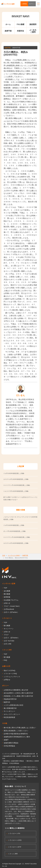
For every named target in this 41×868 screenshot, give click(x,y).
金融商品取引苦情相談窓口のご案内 (17, 737)
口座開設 (24, 4)
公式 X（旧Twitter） (11, 612)
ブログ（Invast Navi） (12, 606)
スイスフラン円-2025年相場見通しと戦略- (17, 537)
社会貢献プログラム (11, 600)
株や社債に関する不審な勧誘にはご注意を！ (20, 728)
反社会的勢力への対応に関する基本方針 (18, 693)
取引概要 (7, 626)
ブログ (6, 635)
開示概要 (7, 594)
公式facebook (9, 609)
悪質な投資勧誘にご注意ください (16, 731)
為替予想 (8, 31)
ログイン (32, 4)
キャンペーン (9, 629)
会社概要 (7, 591)
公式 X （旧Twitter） (12, 638)
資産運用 (33, 24)
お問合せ (7, 680)
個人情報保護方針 (10, 708)
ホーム (8, 24)
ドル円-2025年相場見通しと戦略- (14, 525)
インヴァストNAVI (14, 555)
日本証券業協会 (9, 746)
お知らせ (7, 603)
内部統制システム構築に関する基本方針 (18, 696)
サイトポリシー (9, 711)
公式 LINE (8, 644)
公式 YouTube (9, 641)
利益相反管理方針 (10, 699)
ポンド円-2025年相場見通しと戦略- (15, 531)
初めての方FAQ (10, 671)
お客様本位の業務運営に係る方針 (16, 690)
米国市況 (20, 31)
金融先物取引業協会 (11, 743)
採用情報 (7, 597)
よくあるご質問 (33, 31)
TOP (4, 556)
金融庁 (6, 740)
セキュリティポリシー (12, 714)
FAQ (5, 660)
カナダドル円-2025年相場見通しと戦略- (16, 543)
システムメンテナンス (12, 677)
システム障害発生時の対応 (14, 705)
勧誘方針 (7, 702)
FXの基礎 (20, 24)
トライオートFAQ (10, 674)
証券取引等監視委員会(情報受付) (16, 734)
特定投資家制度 (9, 717)
